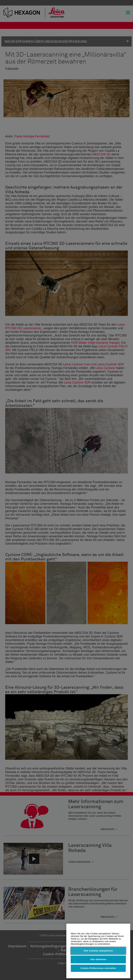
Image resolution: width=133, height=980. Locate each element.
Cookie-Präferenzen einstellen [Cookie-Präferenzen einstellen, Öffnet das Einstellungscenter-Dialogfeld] (98, 968)
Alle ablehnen (98, 959)
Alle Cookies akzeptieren (98, 951)
